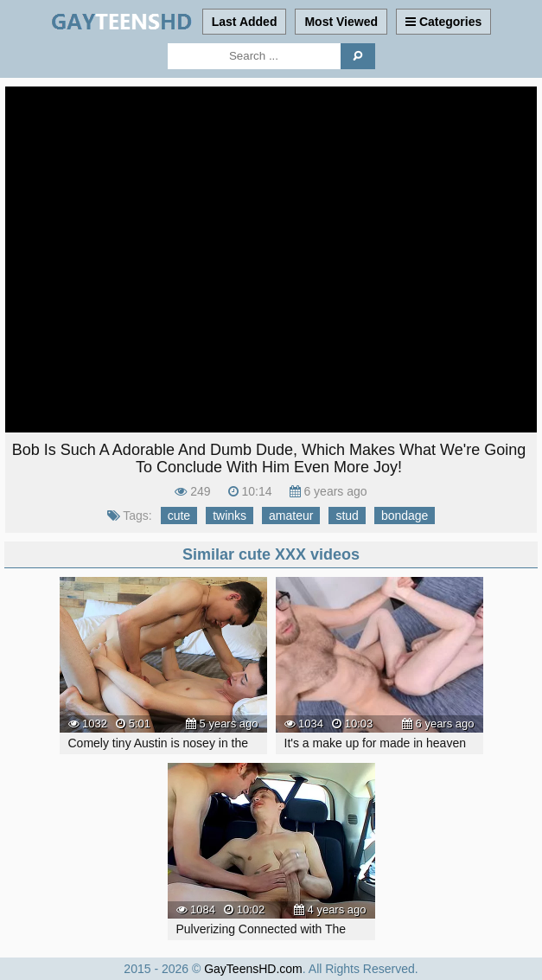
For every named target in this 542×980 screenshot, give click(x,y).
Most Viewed (341, 22)
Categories (443, 22)
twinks (230, 516)
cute (179, 516)
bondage (405, 516)
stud (347, 516)
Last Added (245, 22)
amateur (291, 516)
